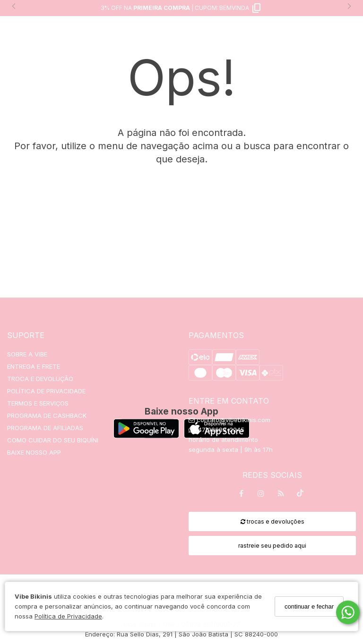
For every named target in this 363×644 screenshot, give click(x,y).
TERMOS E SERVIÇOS (38, 403)
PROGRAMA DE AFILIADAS (45, 428)
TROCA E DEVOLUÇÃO (40, 379)
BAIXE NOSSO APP (34, 452)
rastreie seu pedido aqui (272, 546)
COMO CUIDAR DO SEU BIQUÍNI (53, 440)
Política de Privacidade (68, 616)
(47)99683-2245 (216, 430)
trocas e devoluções (272, 521)
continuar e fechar (309, 606)
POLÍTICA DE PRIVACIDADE (46, 391)
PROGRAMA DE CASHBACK (47, 415)
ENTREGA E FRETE (34, 366)
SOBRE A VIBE (27, 354)
